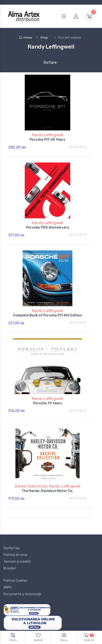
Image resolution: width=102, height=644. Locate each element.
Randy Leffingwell (48, 135)
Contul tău (12, 548)
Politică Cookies (15, 581)
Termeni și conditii (17, 562)
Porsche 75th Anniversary (48, 227)
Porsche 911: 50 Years (47, 140)
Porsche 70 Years (48, 403)
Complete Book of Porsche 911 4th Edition (48, 315)
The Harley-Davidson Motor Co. (47, 491)
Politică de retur (16, 555)
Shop (44, 38)
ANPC (8, 587)
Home (25, 38)
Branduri (10, 568)
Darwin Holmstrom (31, 486)
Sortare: (47, 62)
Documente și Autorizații (22, 594)
